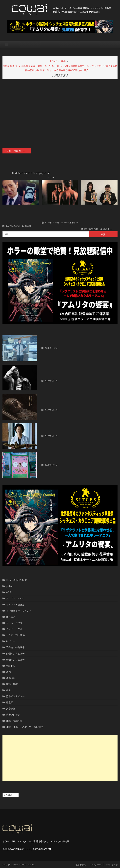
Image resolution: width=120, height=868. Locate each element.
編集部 (10, 702)
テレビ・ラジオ (14, 629)
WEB (9, 592)
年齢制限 (11, 666)
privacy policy (96, 865)
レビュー (11, 641)
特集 (8, 690)
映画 (8, 672)
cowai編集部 (70, 222)
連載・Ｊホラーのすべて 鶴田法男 (25, 727)
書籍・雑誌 (12, 684)
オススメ (11, 617)
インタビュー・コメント (19, 611)
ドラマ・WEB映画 (15, 635)
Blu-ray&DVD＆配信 (16, 580)
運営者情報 (81, 865)
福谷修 (28, 226)
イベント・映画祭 (15, 604)
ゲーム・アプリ (14, 623)
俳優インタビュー (15, 653)
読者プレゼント (14, 715)
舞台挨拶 (11, 709)
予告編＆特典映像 (15, 647)
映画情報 (11, 678)
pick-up (10, 586)
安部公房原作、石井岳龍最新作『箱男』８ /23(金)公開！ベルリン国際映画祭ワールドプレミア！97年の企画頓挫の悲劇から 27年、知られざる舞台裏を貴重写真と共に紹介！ (19, 151)
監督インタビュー (15, 696)
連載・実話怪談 (14, 721)
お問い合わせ (112, 865)
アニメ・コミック (15, 598)
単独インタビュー (15, 660)
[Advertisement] (60, 758)
